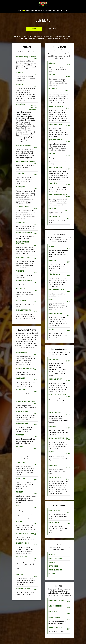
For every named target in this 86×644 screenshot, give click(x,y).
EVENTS (40, 10)
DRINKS (28, 10)
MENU (24, 10)
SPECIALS (34, 10)
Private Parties (47, 10)
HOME (20, 10)
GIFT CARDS (56, 10)
